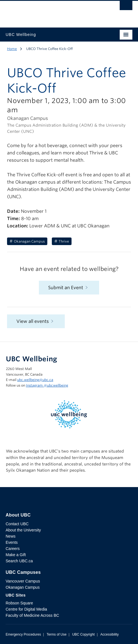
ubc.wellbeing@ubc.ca (35, 380)
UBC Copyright (83, 634)
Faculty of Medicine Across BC (32, 615)
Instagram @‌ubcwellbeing (47, 385)
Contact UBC (17, 524)
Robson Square (19, 603)
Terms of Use (56, 634)
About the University (23, 530)
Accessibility (109, 634)
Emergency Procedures (23, 634)
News (11, 536)
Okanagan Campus (23, 587)
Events (12, 542)
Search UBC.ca (19, 561)
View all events (36, 321)
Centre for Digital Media (26, 609)
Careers (13, 549)
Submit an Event (69, 287)
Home (12, 49)
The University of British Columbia (50, 12)
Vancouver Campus (23, 581)
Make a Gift (16, 555)
